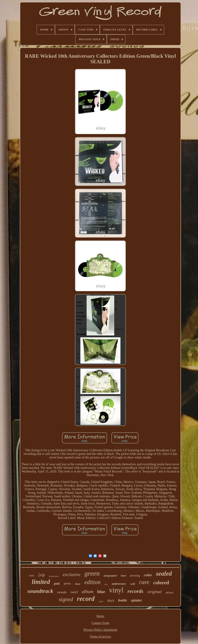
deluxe (169, 593)
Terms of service (100, 636)
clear (77, 584)
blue (101, 592)
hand (123, 576)
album (88, 592)
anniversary (119, 584)
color (148, 575)
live (106, 584)
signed (66, 599)
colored (161, 583)
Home (100, 616)
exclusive (72, 574)
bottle (123, 600)
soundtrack (40, 591)
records (135, 591)
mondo (62, 592)
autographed (110, 576)
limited (41, 582)
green (92, 573)
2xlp (41, 575)
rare (144, 582)
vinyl (116, 590)
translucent (54, 576)
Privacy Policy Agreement (100, 630)
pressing (135, 575)
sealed (164, 574)
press (67, 583)
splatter (136, 600)
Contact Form (100, 623)
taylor (101, 601)
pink (57, 584)
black (111, 601)
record (86, 599)
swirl (74, 592)
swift (133, 584)
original (154, 592)
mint (32, 576)
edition (92, 582)
